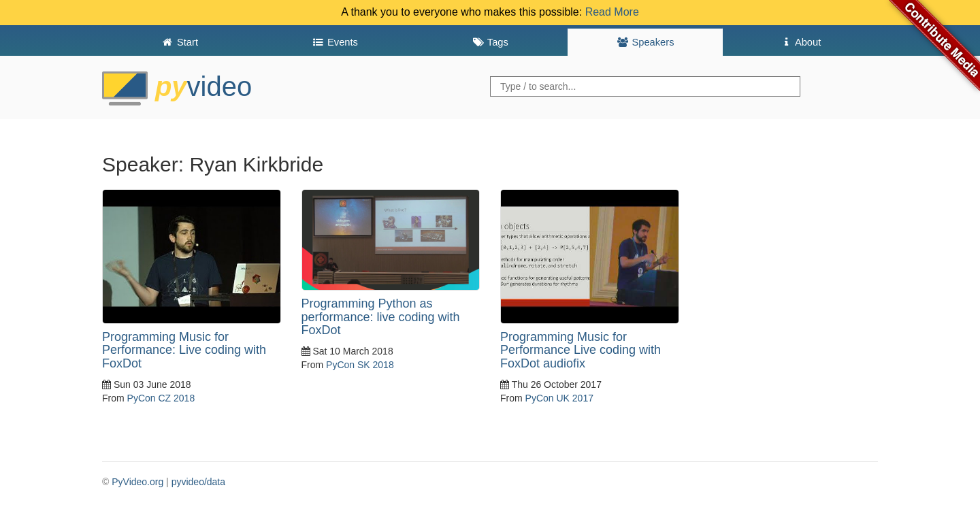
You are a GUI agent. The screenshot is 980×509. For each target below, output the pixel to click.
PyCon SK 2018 (360, 365)
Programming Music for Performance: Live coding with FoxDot (184, 350)
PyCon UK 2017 (559, 398)
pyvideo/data (198, 482)
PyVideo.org (137, 482)
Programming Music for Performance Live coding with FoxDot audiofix (581, 350)
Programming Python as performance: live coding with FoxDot (381, 317)
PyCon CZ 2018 (161, 398)
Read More (612, 12)
